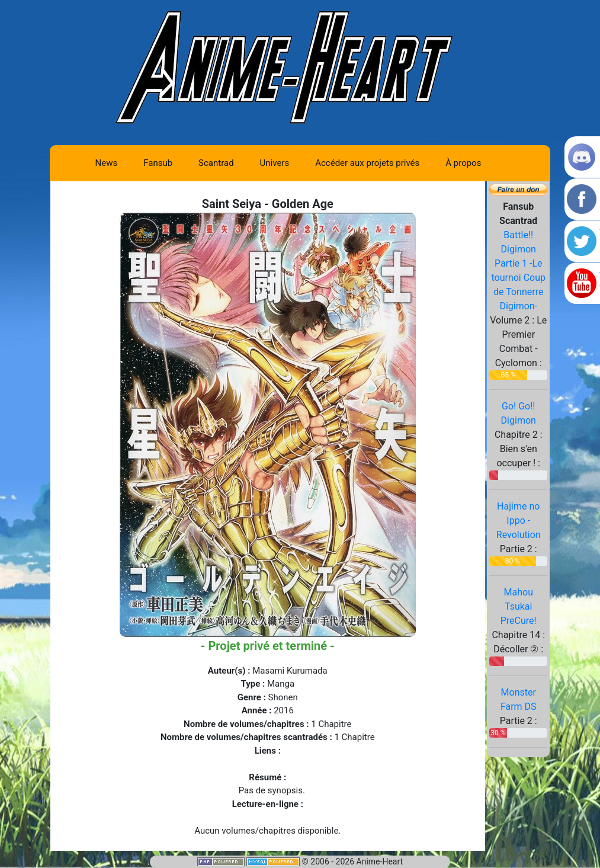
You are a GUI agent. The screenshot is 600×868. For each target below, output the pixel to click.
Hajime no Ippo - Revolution (519, 521)
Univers (275, 163)
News (107, 163)
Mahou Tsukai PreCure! (519, 606)
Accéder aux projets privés (367, 163)
